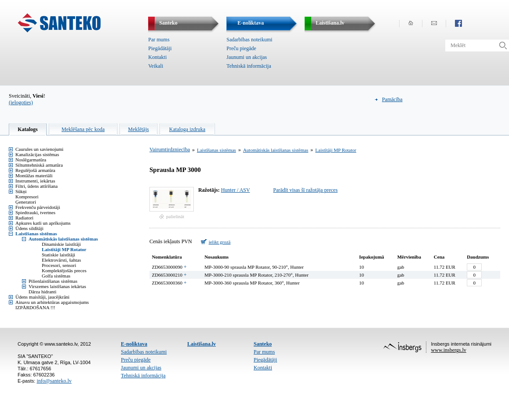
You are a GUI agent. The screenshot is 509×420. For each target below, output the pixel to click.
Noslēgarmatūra (31, 160)
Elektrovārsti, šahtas (61, 260)
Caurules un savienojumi (39, 149)
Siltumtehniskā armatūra (39, 165)
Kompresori (27, 197)
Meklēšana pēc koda (83, 129)
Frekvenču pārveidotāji (38, 207)
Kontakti (157, 57)
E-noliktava (134, 344)
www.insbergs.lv (448, 350)
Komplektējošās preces (64, 270)
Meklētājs (138, 129)
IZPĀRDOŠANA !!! (35, 307)
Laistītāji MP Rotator (64, 249)
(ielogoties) (21, 102)
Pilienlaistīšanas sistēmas (53, 281)
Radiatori (24, 218)
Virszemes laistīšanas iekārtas (57, 286)
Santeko (263, 344)
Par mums (159, 40)
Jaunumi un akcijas (247, 57)
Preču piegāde (241, 48)
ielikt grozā (220, 242)
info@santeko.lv (54, 381)
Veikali (156, 66)
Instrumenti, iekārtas (35, 181)
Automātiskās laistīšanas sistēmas (63, 239)
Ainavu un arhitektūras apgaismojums (52, 302)
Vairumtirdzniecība (170, 150)
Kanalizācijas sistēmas (37, 154)
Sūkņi (21, 191)
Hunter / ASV (236, 190)
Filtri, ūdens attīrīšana (36, 186)
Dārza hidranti (42, 292)
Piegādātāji (160, 48)
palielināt (175, 216)
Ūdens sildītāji (29, 228)
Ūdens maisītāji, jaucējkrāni (42, 297)
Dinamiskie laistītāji (61, 244)
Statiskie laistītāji (58, 255)
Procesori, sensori (59, 265)
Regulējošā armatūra (35, 170)
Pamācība (392, 99)
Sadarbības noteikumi (249, 40)
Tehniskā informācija (249, 66)
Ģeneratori (26, 202)
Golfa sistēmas (56, 276)
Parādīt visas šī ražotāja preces (305, 190)
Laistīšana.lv (202, 344)
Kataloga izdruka (187, 129)
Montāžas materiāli (34, 175)
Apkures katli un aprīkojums (43, 223)
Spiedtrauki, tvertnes (35, 212)
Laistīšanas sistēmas (36, 234)
